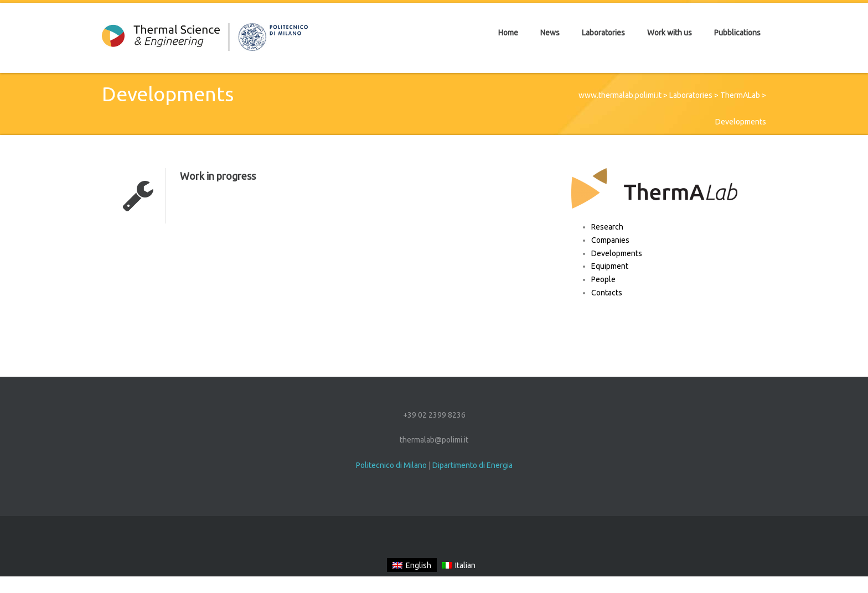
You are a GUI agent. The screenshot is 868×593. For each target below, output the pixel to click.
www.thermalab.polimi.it (620, 95)
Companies (610, 240)
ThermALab (740, 95)
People (603, 279)
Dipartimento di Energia (472, 465)
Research (607, 227)
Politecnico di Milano (391, 465)
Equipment (610, 266)
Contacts (607, 293)
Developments (617, 253)
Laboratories (691, 95)
